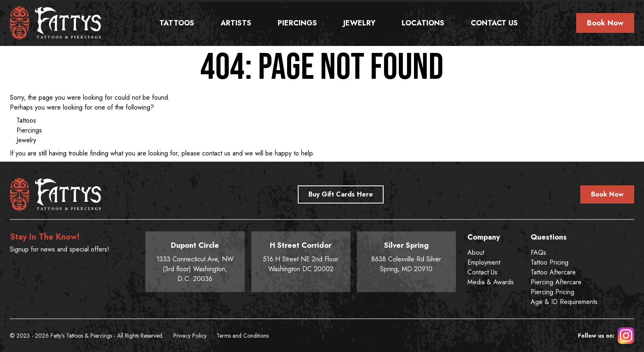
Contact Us (494, 23)
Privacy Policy (190, 336)
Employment (484, 262)
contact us (216, 153)
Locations (423, 23)
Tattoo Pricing (550, 262)
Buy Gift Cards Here (341, 194)
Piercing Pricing (552, 292)
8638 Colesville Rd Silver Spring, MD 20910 (406, 257)
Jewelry (359, 23)
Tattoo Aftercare (553, 272)
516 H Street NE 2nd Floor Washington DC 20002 (301, 257)
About (476, 253)
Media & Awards (491, 282)
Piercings (297, 23)
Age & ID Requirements (564, 302)
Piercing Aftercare (556, 282)
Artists (236, 23)
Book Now (605, 23)
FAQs (538, 253)
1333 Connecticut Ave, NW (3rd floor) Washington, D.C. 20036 (195, 262)
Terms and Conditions (243, 336)
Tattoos (177, 23)
